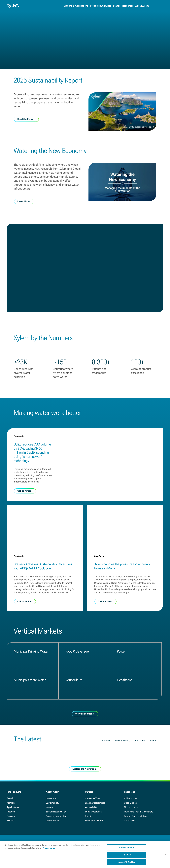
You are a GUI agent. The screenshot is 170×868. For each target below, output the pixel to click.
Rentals (10, 821)
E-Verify (89, 816)
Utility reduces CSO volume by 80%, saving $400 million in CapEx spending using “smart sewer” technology (32, 453)
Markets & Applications (76, 6)
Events (153, 741)
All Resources (131, 798)
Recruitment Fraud (94, 821)
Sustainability (52, 803)
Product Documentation (135, 816)
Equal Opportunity (94, 812)
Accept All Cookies (127, 864)
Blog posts (140, 741)
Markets (11, 803)
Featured (106, 741)
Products (11, 812)
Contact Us (129, 821)
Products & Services (101, 6)
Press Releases (123, 741)
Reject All (127, 856)
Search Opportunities (95, 803)
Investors (50, 807)
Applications (13, 807)
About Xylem (142, 6)
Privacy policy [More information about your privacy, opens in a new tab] (49, 849)
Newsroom (51, 798)
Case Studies (130, 803)
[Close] (165, 856)
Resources (128, 6)
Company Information (56, 816)
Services (11, 816)
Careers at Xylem (93, 798)
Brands (117, 6)
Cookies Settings (127, 849)
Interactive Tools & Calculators (138, 812)
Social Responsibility (56, 812)
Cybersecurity (52, 821)
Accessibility (91, 807)
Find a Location (132, 807)
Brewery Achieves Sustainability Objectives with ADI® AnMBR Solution (43, 566)
